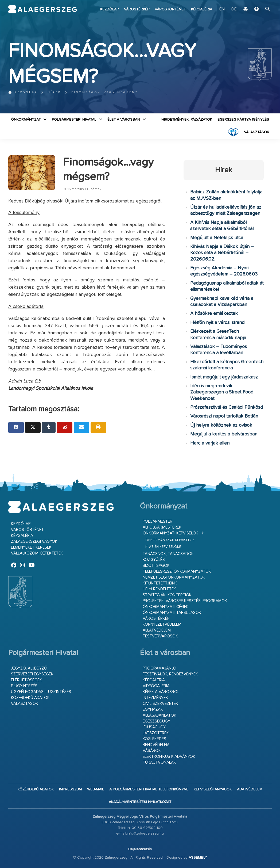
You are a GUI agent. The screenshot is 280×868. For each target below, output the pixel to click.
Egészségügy (156, 721)
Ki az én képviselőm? (163, 547)
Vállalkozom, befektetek (37, 553)
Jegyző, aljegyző (29, 668)
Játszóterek (156, 733)
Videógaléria (156, 686)
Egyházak (153, 710)
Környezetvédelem (162, 624)
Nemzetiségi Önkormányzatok (174, 577)
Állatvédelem (157, 630)
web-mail (96, 789)
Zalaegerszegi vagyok (34, 542)
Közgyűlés (154, 560)
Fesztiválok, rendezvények (170, 674)
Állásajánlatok (160, 715)
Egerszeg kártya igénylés (243, 120)
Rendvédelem (156, 745)
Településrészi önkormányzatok (177, 571)
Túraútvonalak (159, 762)
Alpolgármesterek (162, 527)
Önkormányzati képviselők (170, 533)
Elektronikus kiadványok (169, 757)
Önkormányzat (26, 120)
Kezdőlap (109, 9)
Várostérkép (137, 9)
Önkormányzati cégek (166, 607)
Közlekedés (154, 739)
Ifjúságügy (154, 727)
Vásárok (152, 751)
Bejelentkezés (140, 849)
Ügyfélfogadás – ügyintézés (41, 692)
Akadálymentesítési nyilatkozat (140, 802)
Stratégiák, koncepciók (167, 595)
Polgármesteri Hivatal (74, 120)
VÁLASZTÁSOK (256, 132)
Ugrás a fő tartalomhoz (258, 2)
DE (234, 9)
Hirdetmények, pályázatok (187, 120)
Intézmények (155, 698)
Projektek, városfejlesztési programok (185, 601)
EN (222, 9)
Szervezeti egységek (32, 674)
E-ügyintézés (24, 686)
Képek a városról (161, 692)
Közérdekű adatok (30, 698)
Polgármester (157, 521)
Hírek (54, 92)
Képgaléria (202, 9)
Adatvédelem (250, 789)
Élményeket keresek (31, 547)
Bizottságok (156, 566)
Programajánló (160, 668)
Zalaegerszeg (42, 9)
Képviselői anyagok (213, 789)
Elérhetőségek (26, 680)
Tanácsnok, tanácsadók (168, 554)
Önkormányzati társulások (172, 613)
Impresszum (70, 789)
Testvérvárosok (160, 636)
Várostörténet (170, 9)
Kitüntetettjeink (160, 583)
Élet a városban (124, 120)
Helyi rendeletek (159, 589)
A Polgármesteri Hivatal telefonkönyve (149, 789)
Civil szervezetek (160, 704)
